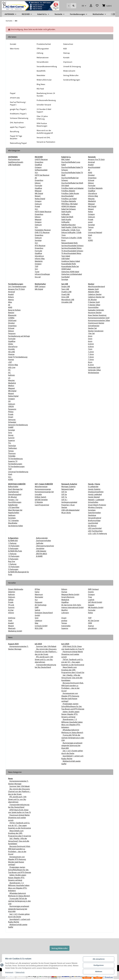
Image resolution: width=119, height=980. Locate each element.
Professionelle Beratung (46, 100)
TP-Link (11, 605)
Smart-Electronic (68, 597)
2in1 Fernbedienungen (17, 286)
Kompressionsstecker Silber (99, 320)
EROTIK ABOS (41, 554)
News (10, 778)
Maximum (39, 594)
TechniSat (12, 446)
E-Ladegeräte (93, 486)
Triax (90, 597)
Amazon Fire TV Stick (96, 159)
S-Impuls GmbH (41, 626)
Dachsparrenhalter (43, 540)
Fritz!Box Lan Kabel (69, 199)
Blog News (41, 84)
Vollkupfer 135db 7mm (71, 230)
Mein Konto (15, 49)
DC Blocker (92, 300)
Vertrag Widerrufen (71, 75)
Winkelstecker (94, 373)
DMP (37, 607)
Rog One (12, 561)
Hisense (11, 354)
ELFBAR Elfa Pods (15, 551)
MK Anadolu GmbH (96, 607)
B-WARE (39, 556)
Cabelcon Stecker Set (96, 297)
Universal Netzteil (95, 232)
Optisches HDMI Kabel (70, 272)
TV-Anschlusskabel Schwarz (72, 251)
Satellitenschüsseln (16, 162)
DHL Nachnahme (17, 123)
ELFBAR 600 (13, 540)
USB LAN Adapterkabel (70, 510)
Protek (37, 206)
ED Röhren (92, 526)
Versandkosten (43, 62)
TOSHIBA (12, 456)
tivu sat (38, 277)
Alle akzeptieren (98, 960)
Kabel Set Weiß (67, 217)
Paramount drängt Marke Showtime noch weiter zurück (72, 654)
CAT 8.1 (64, 500)
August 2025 (13, 644)
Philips (11, 412)
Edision (38, 183)
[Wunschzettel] (97, 6)
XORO (90, 240)
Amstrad (91, 162)
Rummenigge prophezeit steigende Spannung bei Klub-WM (72, 745)
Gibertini (12, 592)
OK (9, 401)
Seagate (91, 605)
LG (9, 378)
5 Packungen (13, 548)
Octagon (38, 167)
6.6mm (91, 344)
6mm (90, 341)
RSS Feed (40, 89)
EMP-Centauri (93, 589)
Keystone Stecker (95, 312)
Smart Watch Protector (97, 505)
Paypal (13, 93)
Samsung (12, 419)
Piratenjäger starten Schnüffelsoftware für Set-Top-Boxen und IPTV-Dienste (73, 706)
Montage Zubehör (68, 486)
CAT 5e (64, 492)
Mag (36, 623)
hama (37, 592)
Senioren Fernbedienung (18, 425)
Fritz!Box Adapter (68, 191)
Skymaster (39, 597)
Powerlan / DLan (68, 505)
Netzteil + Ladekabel (96, 500)
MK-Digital (39, 193)
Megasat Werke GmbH (70, 594)
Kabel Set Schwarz (69, 209)
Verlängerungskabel (69, 502)
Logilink (91, 600)
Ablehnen (98, 972)
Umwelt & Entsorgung (72, 66)
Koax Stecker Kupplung (97, 315)
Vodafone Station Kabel (71, 261)
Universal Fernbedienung (18, 472)
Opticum (38, 204)
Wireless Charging (95, 507)
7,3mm (91, 354)
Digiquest (39, 602)
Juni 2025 (65, 644)
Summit (11, 438)
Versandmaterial (95, 518)
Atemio (11, 300)
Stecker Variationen (96, 331)
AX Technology (41, 605)
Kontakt (13, 44)
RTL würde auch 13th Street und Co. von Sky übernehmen (44, 659)
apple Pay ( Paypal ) (18, 127)
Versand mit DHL (43, 137)
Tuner (37, 272)
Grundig (11, 349)
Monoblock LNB (68, 300)
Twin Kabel (66, 256)
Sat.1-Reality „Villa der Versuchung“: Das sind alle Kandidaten (72, 678)
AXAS (90, 172)
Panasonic (12, 409)
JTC (9, 370)
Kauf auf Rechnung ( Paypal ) (18, 103)
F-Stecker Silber (94, 305)
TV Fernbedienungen (16, 466)
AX (36, 178)
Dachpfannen (13, 492)
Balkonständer (42, 538)
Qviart (11, 417)
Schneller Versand (44, 105)
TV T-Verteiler (13, 520)
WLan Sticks (66, 513)
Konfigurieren (98, 966)
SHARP (11, 427)
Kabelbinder (13, 505)
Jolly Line (12, 367)
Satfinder (40, 543)
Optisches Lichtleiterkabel (72, 274)
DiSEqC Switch (40, 497)
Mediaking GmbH (15, 631)
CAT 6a (64, 494)
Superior (12, 440)
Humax (11, 359)
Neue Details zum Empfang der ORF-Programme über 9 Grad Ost (73, 670)
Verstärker (40, 548)
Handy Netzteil (94, 497)
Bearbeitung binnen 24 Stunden (46, 95)
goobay (64, 620)
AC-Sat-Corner (94, 620)
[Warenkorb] (107, 6)
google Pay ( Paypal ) (18, 109)
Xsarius (91, 626)
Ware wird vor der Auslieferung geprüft (45, 132)
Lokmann (65, 613)
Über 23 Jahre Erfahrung (42, 118)
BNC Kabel (66, 159)
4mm (90, 336)
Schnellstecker (94, 326)
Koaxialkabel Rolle (69, 264)
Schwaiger (12, 422)
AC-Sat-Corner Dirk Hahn (71, 605)
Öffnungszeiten (43, 49)
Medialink (39, 261)
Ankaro (11, 297)
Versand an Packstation (46, 142)
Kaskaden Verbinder (96, 310)
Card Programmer (42, 505)
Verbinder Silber (94, 370)
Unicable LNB (67, 302)
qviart (90, 222)
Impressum (68, 62)
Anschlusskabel (94, 167)
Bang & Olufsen (14, 310)
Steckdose (92, 515)
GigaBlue (38, 165)
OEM (90, 623)
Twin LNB (65, 289)
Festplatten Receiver (43, 230)
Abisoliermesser (41, 486)
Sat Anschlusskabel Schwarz (72, 245)
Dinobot (91, 175)
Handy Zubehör (94, 489)
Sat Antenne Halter (16, 526)
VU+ (36, 172)
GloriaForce (13, 346)
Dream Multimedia (16, 589)
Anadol (91, 165)
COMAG (11, 318)
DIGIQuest (12, 320)
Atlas (10, 302)
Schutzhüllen (93, 502)
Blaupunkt (12, 315)
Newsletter (41, 75)
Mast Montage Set (15, 510)
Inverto (91, 592)
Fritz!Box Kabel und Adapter (72, 188)
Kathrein (11, 375)
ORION (11, 406)
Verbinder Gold (94, 367)
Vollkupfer (65, 214)
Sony (10, 432)
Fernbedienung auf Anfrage (19, 336)
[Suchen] (69, 6)
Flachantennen (14, 159)
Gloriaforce (39, 256)
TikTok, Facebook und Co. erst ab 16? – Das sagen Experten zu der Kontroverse (73, 662)
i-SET (10, 362)
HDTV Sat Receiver (42, 175)
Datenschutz (68, 44)
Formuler (39, 185)
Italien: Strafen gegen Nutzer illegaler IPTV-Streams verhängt (70, 714)
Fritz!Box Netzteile (69, 201)
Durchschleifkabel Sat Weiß (72, 183)
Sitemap (66, 53)
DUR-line (12, 618)
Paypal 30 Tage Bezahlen (16, 137)
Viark (90, 235)
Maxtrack (12, 628)
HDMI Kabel (66, 269)
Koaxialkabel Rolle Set (70, 266)
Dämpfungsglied (15, 494)
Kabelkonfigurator (69, 225)
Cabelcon (38, 620)
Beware (11, 312)
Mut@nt (64, 610)
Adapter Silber (94, 292)
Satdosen (12, 515)
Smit (37, 618)
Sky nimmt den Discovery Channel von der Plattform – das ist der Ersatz (46, 652)
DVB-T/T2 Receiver (42, 232)
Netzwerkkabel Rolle (69, 243)
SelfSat (11, 600)
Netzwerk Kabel (68, 489)
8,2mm (91, 365)
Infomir (11, 613)
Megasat (38, 191)
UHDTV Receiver (41, 159)
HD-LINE (11, 352)
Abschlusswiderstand (96, 286)
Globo (11, 344)
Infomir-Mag (93, 196)
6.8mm (91, 346)
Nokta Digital (40, 199)
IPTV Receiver (40, 245)
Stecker (64, 507)
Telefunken (13, 448)
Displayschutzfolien (96, 492)
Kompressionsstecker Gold (99, 318)
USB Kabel (65, 258)
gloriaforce (92, 628)
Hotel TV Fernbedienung (18, 357)
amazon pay (15, 98)
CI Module (39, 502)
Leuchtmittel (93, 523)
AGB (65, 49)
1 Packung (12, 543)
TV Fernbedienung (15, 459)
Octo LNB (65, 297)
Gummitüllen (93, 307)
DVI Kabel (65, 185)
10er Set (91, 333)
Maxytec (91, 199)
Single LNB (66, 286)
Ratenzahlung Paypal (18, 143)
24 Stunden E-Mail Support (44, 111)
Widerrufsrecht (69, 71)
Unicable (38, 494)
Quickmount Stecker (96, 323)
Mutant (38, 196)
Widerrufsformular (44, 80)
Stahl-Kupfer (66, 212)
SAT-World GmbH (95, 602)
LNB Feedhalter (14, 165)
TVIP (37, 266)
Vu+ (36, 600)
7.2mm (91, 352)
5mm (90, 339)
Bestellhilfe (41, 71)
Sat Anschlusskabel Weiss (71, 248)
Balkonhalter (13, 486)
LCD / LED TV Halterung (97, 533)
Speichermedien (94, 513)
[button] (91, 6)
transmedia (66, 626)
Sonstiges (12, 518)
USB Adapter (41, 551)
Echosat (91, 180)
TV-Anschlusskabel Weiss (71, 253)
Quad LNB (65, 294)
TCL (10, 443)
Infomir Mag (40, 258)
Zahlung (40, 53)
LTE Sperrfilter (14, 507)
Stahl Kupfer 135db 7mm (71, 227)
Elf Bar (37, 589)
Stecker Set (92, 328)
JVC (9, 373)
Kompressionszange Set (44, 492)
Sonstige (38, 240)
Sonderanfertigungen (72, 80)
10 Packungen (14, 546)
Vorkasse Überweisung (19, 118)
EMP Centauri (40, 286)
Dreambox (39, 162)
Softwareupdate (41, 170)
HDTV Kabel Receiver (43, 212)
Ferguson (12, 333)
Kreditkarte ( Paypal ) (18, 114)
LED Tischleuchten (95, 531)
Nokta (90, 212)
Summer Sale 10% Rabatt (46, 646)
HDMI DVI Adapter (69, 206)
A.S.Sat (11, 610)
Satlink (37, 610)
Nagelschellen (14, 513)
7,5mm (91, 359)
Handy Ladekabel (95, 494)
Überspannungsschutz (45, 546)
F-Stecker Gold (94, 302)
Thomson (12, 453)
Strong (11, 435)
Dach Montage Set (15, 489)
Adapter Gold (93, 289)
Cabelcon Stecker (95, 294)
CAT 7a (64, 497)
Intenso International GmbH (72, 607)
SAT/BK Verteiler (41, 500)
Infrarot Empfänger (42, 274)
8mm (90, 362)
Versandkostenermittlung (47, 66)
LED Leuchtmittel (95, 528)
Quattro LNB (66, 292)
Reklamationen (43, 57)
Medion (11, 386)
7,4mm (91, 357)
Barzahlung (14, 131)
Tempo (91, 227)
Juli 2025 (38, 644)
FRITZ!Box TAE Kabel (69, 204)
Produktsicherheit (44, 44)
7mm (90, 349)
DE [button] (83, 6)
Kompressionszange (43, 489)
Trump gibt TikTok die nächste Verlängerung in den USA (73, 738)
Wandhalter (13, 523)
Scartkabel (65, 277)
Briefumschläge (94, 520)
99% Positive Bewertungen (42, 125)
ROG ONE (39, 628)
